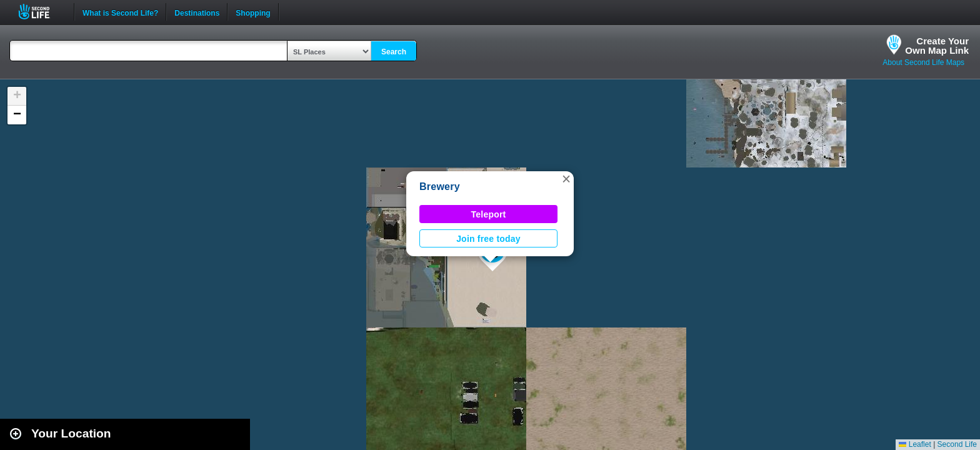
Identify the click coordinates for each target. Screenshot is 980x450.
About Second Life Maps (923, 62)
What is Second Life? (120, 12)
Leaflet (915, 444)
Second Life (41, 12)
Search (394, 52)
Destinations (197, 12)
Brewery (440, 187)
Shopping (253, 12)
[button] (566, 179)
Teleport (489, 214)
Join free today (488, 239)
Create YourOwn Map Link (937, 46)
